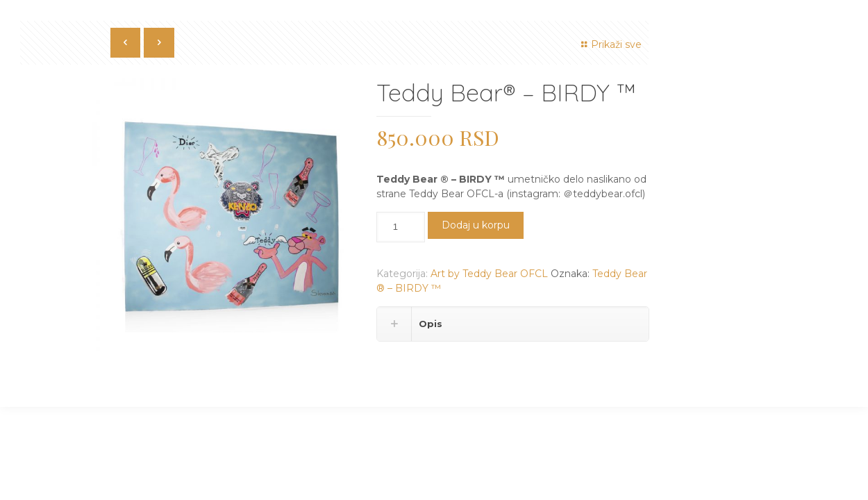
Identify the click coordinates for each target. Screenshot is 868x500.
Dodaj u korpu (476, 225)
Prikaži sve (609, 44)
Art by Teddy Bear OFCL (489, 274)
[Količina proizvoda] (401, 227)
